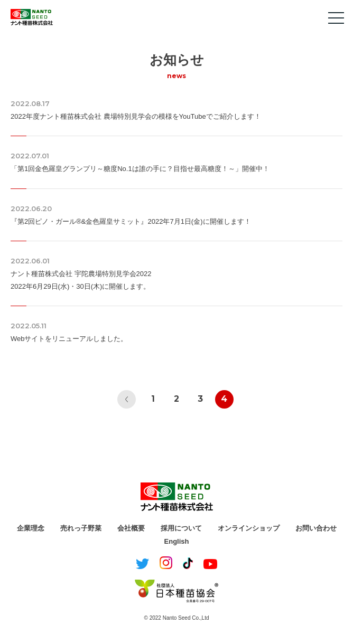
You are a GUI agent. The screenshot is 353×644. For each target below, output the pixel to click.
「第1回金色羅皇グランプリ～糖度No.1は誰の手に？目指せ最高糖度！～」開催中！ (140, 169)
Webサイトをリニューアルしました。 (69, 339)
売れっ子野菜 (81, 528)
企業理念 (31, 528)
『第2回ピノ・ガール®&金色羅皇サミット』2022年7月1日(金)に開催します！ (131, 221)
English (177, 541)
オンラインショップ (249, 528)
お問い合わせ (316, 528)
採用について (181, 528)
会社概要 (131, 528)
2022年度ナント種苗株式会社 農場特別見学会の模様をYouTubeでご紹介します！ (136, 116)
